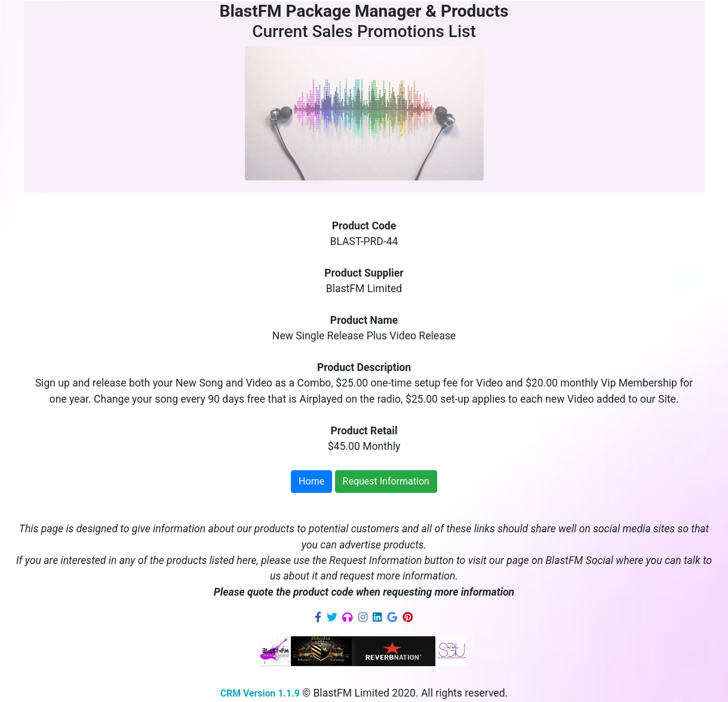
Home (311, 481)
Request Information (386, 481)
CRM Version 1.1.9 (260, 693)
